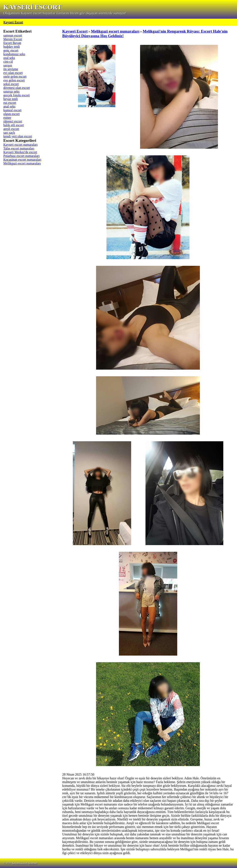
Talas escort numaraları (19, 148)
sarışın (8, 65)
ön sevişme (11, 69)
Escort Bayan (12, 43)
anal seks (9, 106)
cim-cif (8, 62)
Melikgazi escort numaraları (22, 163)
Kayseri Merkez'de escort (20, 152)
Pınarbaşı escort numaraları (21, 156)
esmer (7, 118)
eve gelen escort (14, 80)
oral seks (9, 58)
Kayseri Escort (13, 22)
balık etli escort (14, 125)
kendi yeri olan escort (18, 136)
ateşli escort (11, 129)
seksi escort (11, 84)
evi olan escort (13, 73)
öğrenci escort (13, 121)
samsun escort (13, 35)
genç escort (11, 50)
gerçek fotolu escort (16, 95)
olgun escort (12, 114)
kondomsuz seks (14, 54)
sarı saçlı (9, 133)
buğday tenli (12, 47)
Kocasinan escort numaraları (22, 160)
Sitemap (33, 863)
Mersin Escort (13, 39)
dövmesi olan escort (17, 88)
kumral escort (12, 110)
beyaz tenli (11, 99)
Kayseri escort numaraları (20, 145)
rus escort (10, 103)
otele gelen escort (15, 77)
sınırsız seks (11, 91)
